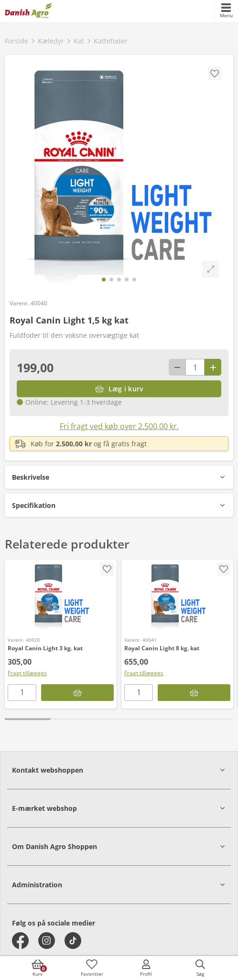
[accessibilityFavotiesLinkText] (92, 968)
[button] (119, 477)
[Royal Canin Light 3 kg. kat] (61, 596)
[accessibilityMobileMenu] (226, 11)
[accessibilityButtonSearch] (200, 968)
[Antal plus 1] (213, 367)
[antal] (195, 367)
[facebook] (20, 941)
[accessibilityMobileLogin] (146, 968)
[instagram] (47, 941)
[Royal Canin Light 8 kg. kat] (177, 596)
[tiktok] (73, 941)
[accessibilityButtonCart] (38, 968)
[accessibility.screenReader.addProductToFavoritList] (107, 569)
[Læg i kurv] (119, 389)
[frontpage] (28, 11)
